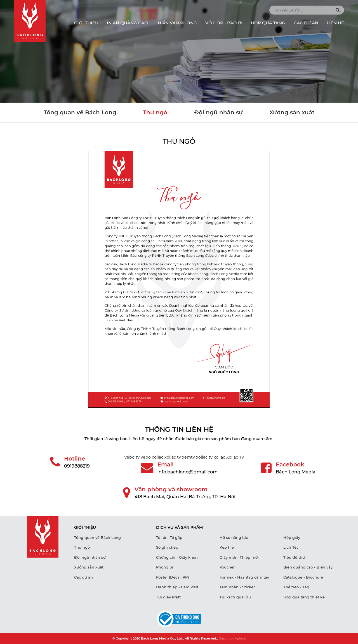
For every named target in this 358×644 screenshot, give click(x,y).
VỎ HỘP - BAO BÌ (224, 23)
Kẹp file (227, 547)
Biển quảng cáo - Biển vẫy (308, 567)
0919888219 (77, 466)
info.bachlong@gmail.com (188, 472)
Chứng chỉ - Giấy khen (177, 557)
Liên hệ (335, 23)
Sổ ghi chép (167, 547)
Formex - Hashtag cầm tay (244, 577)
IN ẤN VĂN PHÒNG (177, 23)
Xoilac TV (235, 457)
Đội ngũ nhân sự (218, 112)
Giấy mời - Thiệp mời (239, 557)
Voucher (227, 567)
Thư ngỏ (155, 112)
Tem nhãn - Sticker (237, 587)
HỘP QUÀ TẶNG (268, 23)
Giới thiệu (86, 23)
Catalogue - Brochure (303, 577)
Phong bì (165, 567)
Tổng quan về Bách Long (80, 112)
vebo (146, 457)
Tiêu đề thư (294, 557)
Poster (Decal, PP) (172, 577)
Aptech (240, 638)
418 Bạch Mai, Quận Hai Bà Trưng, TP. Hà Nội (185, 497)
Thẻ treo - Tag (296, 587)
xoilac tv (173, 457)
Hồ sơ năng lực (234, 537)
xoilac (158, 457)
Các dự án (306, 23)
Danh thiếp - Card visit (177, 587)
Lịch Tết (291, 547)
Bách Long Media (296, 472)
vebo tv (132, 457)
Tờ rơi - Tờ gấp (169, 537)
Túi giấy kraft (168, 597)
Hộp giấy (292, 537)
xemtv (189, 457)
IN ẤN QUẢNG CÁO (127, 23)
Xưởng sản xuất (292, 112)
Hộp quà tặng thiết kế (304, 597)
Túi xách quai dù (235, 597)
